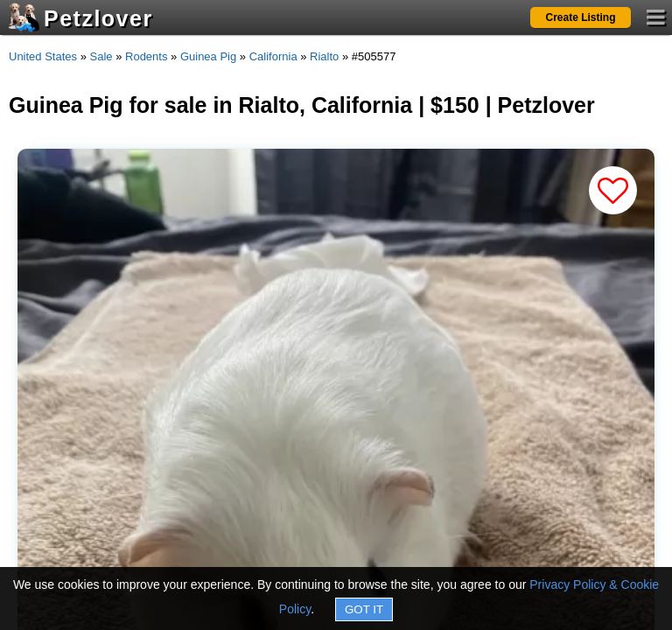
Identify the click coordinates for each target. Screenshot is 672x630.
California (273, 56)
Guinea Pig (208, 56)
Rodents (146, 56)
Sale (101, 56)
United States (43, 56)
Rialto (324, 56)
